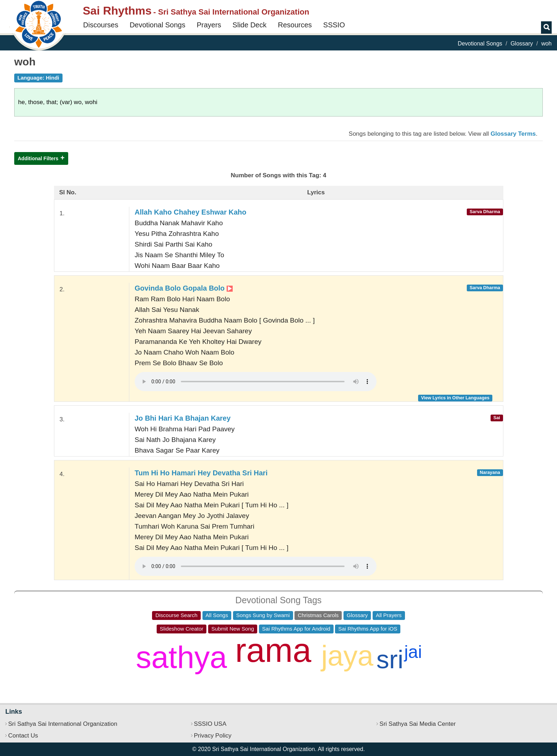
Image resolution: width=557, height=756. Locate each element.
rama (273, 650)
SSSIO (334, 25)
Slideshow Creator (182, 629)
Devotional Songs (158, 25)
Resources (295, 25)
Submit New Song (233, 629)
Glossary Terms (513, 134)
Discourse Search (176, 615)
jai (413, 652)
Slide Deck (250, 25)
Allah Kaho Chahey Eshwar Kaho (191, 212)
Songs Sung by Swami (263, 615)
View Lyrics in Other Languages (455, 398)
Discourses (101, 25)
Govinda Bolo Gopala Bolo (184, 288)
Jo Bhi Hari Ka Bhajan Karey (183, 418)
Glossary (522, 44)
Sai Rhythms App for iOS (368, 629)
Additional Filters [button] (38, 158)
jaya (347, 656)
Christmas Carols (318, 615)
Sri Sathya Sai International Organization (63, 724)
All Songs (217, 615)
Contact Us (23, 736)
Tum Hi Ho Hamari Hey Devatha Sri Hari (201, 473)
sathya (181, 657)
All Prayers (389, 615)
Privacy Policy (213, 736)
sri (390, 659)
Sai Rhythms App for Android (296, 629)
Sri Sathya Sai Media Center (418, 724)
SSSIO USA (210, 724)
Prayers (209, 25)
